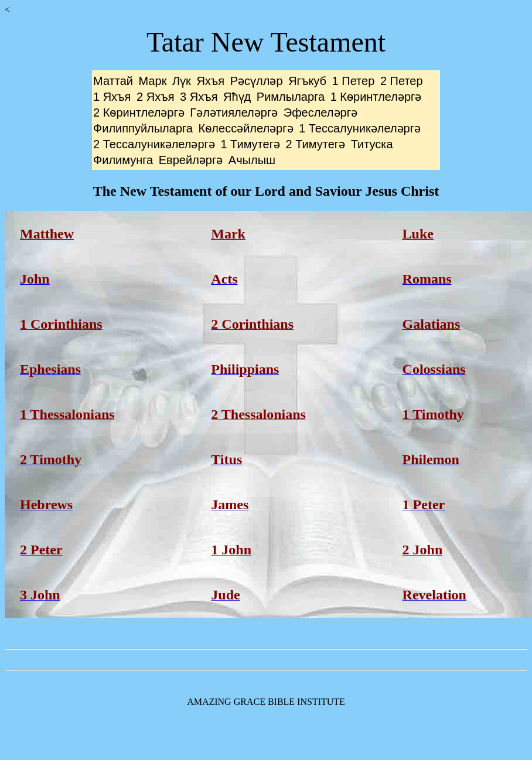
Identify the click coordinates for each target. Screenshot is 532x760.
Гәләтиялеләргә (234, 113)
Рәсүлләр (257, 81)
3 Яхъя (199, 97)
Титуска (372, 144)
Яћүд (237, 97)
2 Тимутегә (316, 144)
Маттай (113, 81)
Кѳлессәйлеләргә (246, 128)
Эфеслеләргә (320, 113)
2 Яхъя (155, 97)
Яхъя (210, 81)
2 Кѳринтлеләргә (139, 113)
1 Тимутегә (250, 144)
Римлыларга (291, 97)
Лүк (182, 81)
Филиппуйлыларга (143, 128)
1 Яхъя (112, 97)
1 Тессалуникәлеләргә (360, 128)
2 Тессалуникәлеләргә (154, 144)
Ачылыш (252, 160)
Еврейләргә (191, 160)
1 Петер (354, 81)
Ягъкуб (307, 81)
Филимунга (123, 160)
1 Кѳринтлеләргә (376, 97)
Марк (153, 81)
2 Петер (402, 81)
